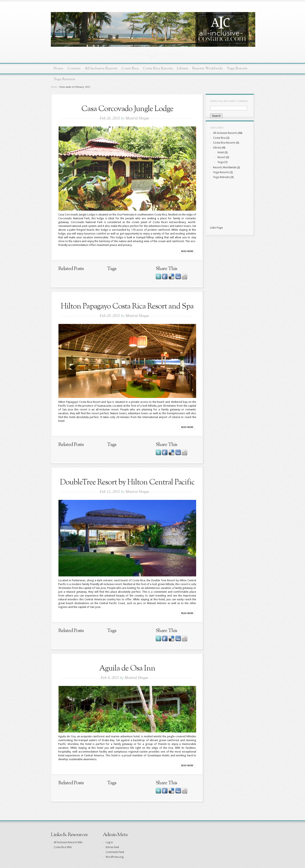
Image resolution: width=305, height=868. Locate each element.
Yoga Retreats (64, 79)
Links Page (216, 228)
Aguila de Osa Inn (127, 668)
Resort (221, 157)
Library (183, 68)
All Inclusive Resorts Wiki (68, 842)
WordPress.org (115, 857)
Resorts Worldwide (208, 68)
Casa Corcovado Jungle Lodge (127, 109)
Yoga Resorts (237, 68)
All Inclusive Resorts (101, 68)
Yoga (221, 162)
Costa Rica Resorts (158, 68)
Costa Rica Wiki (63, 847)
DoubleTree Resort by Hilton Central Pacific (127, 482)
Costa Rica (130, 68)
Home (58, 68)
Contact (74, 68)
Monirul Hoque (137, 118)
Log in (109, 842)
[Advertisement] (229, 203)
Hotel (221, 152)
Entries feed (112, 847)
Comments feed (115, 852)
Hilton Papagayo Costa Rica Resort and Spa (127, 306)
